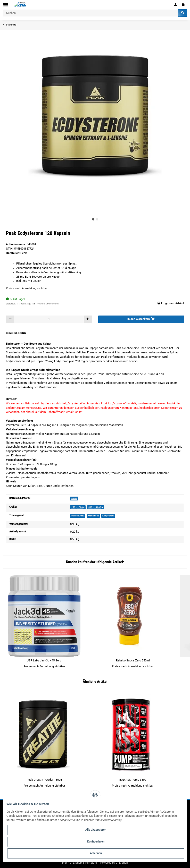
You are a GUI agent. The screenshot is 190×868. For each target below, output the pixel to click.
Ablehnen (96, 853)
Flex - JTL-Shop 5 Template (80, 863)
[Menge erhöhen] (88, 319)
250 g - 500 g (78, 507)
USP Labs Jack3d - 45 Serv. (44, 661)
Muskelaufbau (78, 516)
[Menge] (49, 319)
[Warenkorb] (183, 5)
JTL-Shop (122, 863)
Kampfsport (108, 516)
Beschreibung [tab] (16, 333)
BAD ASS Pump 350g (133, 780)
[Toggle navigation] (6, 5)
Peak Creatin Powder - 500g (44, 780)
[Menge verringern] (10, 319)
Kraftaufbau (93, 516)
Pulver (74, 498)
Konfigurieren (96, 842)
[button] (176, 5)
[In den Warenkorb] (141, 319)
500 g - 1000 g (96, 507)
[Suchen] (91, 13)
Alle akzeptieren (96, 830)
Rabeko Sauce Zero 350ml (133, 661)
